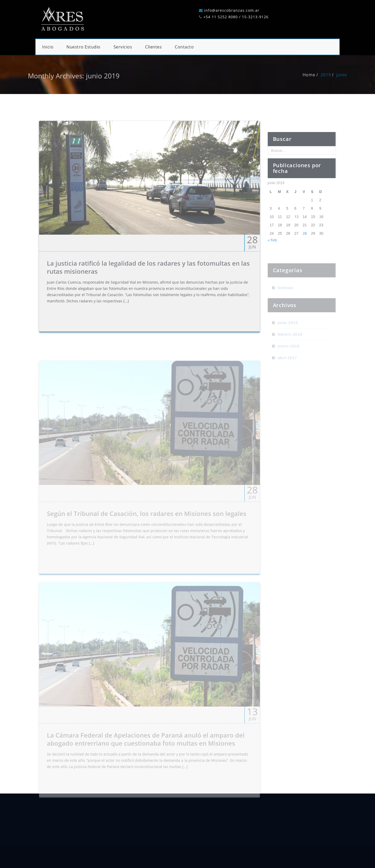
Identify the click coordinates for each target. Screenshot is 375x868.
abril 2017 (287, 377)
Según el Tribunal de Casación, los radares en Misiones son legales (147, 526)
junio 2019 (288, 342)
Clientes (153, 47)
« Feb (272, 254)
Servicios (123, 47)
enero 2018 (289, 366)
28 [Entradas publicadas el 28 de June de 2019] (305, 248)
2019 (333, 75)
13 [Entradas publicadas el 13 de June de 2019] (296, 231)
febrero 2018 (290, 354)
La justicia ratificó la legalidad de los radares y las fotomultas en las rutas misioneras (148, 274)
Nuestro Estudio (83, 47)
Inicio (48, 47)
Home (316, 75)
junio (349, 75)
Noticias (285, 307)
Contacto (184, 47)
